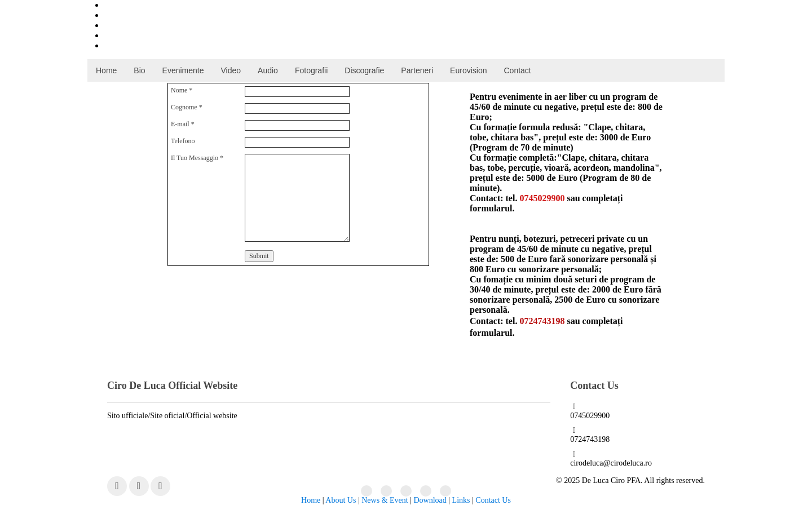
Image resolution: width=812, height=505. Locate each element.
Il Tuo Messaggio (197, 158)
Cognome (187, 107)
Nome (182, 90)
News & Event (385, 500)
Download (430, 500)
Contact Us (493, 500)
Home (311, 500)
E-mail (183, 124)
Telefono (183, 141)
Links (461, 500)
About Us (341, 500)
